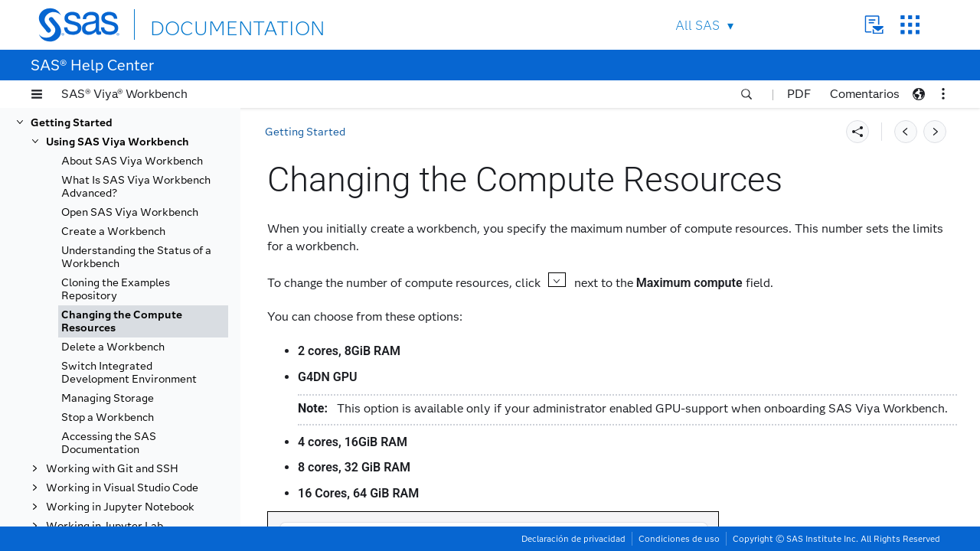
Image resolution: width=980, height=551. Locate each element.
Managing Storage (108, 398)
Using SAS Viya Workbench (118, 142)
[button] (37, 94)
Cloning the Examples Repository (116, 289)
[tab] (143, 321)
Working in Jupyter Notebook (120, 507)
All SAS (697, 26)
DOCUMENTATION (206, 24)
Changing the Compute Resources (122, 321)
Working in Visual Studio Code (122, 488)
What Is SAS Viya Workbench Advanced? (136, 187)
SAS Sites (910, 25)
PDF (799, 94)
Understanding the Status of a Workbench (136, 257)
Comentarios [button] (865, 94)
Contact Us (874, 25)
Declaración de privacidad (573, 539)
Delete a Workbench (113, 347)
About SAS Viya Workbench (132, 161)
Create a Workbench (113, 231)
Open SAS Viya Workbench (130, 212)
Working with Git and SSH (112, 469)
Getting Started (72, 123)
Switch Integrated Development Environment (129, 373)
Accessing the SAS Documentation (109, 443)
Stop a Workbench (108, 417)
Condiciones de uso (679, 539)
